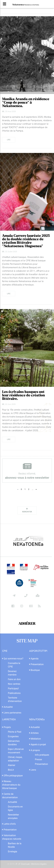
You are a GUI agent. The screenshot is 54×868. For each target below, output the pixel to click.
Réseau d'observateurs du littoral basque (11, 785)
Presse (39, 759)
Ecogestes (13, 736)
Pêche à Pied (15, 732)
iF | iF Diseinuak (23, 864)
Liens (33, 770)
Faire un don (14, 679)
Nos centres (14, 684)
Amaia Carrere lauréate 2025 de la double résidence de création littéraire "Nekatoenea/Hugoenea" (26, 241)
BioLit (11, 770)
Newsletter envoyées (13, 816)
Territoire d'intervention (15, 699)
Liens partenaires (12, 713)
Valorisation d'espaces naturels (12, 837)
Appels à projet (38, 744)
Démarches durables (14, 743)
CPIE (5, 651)
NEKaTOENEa (37, 719)
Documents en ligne (15, 808)
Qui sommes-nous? (13, 659)
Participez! (13, 689)
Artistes (34, 733)
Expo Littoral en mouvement (16, 751)
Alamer (12, 765)
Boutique (34, 670)
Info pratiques (42, 755)
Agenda (34, 659)
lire (9, 140)
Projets (6, 727)
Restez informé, (27, 471)
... (33, 489)
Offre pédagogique (12, 776)
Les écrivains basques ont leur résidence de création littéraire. (24, 395)
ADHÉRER (27, 624)
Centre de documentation (10, 796)
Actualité (7, 707)
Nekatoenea (26, 5)
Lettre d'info (9, 824)
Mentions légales (39, 864)
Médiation (35, 739)
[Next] (36, 489)
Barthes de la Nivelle (15, 845)
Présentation (36, 664)
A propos (35, 750)
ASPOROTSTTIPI (38, 651)
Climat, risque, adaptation (15, 759)
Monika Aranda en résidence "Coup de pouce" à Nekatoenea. (26, 103)
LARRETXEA (9, 719)
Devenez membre (12, 673)
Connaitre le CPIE (14, 665)
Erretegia (13, 852)
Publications (14, 693)
